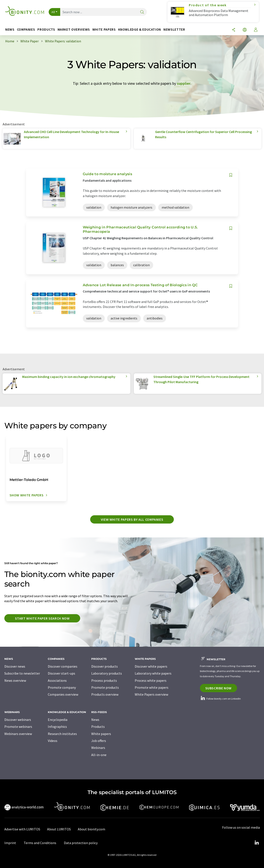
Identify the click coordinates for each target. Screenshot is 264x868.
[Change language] (245, 30)
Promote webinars (18, 727)
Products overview (105, 694)
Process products (104, 680)
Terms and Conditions (40, 843)
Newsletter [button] (174, 29)
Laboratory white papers (153, 673)
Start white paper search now (42, 618)
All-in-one (99, 755)
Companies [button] (26, 29)
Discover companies (63, 666)
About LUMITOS (59, 829)
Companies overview (63, 694)
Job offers (99, 741)
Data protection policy (81, 843)
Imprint (10, 843)
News (95, 720)
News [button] (10, 29)
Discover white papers (151, 666)
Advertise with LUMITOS (22, 829)
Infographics (57, 727)
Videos (53, 741)
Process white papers (151, 680)
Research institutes (62, 734)
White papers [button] (104, 29)
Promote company (62, 687)
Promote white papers (152, 687)
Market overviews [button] (74, 29)
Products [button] (46, 29)
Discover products (105, 666)
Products (98, 727)
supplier (184, 83)
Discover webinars (18, 720)
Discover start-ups (61, 673)
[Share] (234, 30)
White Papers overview (151, 694)
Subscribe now (218, 688)
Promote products (105, 687)
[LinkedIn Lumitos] (257, 843)
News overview (15, 680)
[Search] (142, 12)
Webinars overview (18, 734)
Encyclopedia (58, 720)
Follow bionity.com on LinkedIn (220, 699)
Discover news (15, 666)
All (53, 12)
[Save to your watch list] (231, 175)
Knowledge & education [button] (140, 29)
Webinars (98, 748)
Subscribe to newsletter (22, 673)
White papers (101, 734)
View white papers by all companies (132, 519)
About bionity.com (91, 829)
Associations (57, 680)
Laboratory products (107, 673)
